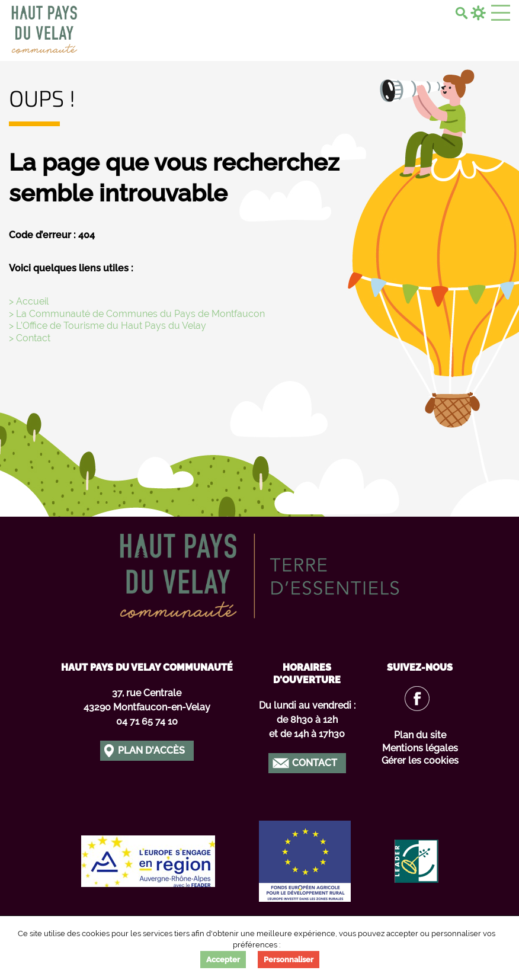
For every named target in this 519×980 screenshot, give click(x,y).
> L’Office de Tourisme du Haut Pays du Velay (108, 326)
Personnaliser (289, 960)
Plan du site (420, 735)
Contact (315, 763)
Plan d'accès (151, 750)
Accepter (223, 960)
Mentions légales (420, 748)
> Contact (30, 338)
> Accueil (29, 301)
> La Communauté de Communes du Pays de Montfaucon (137, 314)
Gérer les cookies (420, 760)
